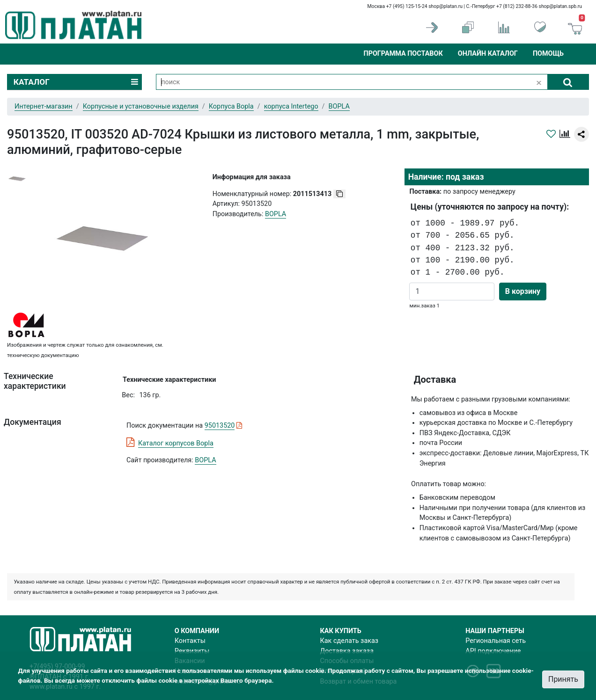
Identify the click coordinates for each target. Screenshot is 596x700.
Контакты (190, 641)
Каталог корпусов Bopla (176, 443)
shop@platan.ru (445, 6)
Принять (563, 679)
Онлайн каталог (488, 54)
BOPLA (205, 460)
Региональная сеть (496, 641)
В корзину (523, 291)
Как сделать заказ (350, 641)
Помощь (548, 54)
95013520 (220, 426)
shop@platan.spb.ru (560, 6)
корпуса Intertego (291, 106)
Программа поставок (403, 54)
